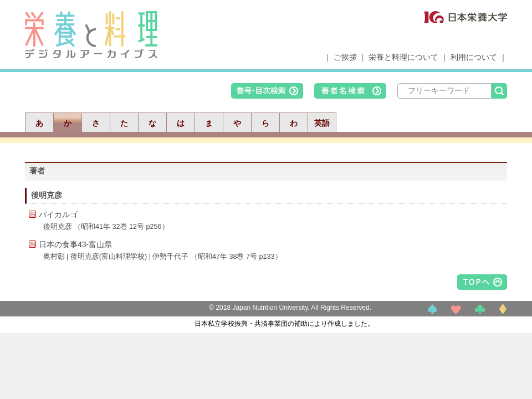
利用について (474, 57)
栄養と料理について (403, 57)
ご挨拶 (345, 57)
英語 (322, 123)
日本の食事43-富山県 (75, 244)
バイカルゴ (58, 214)
